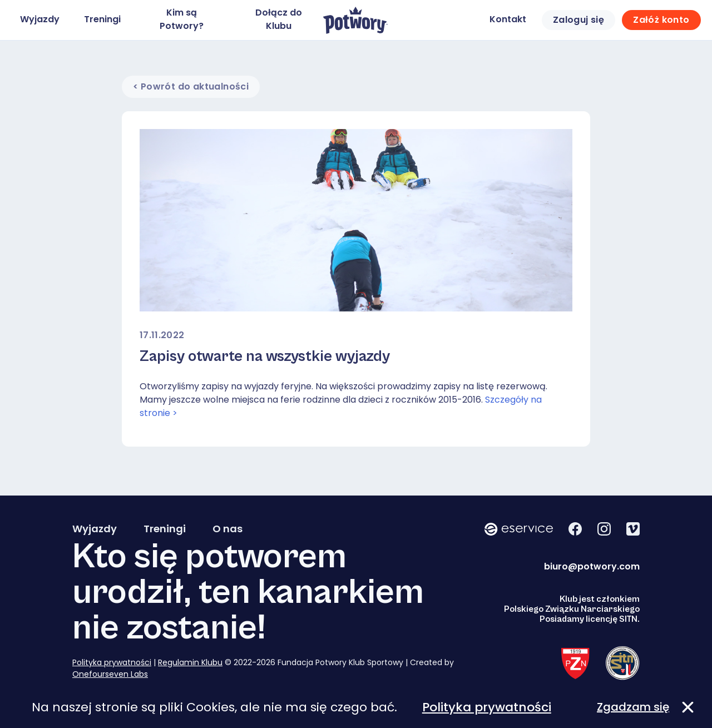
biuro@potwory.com (592, 566)
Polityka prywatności (112, 662)
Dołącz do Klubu (279, 19)
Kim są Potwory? (182, 19)
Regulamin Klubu (190, 662)
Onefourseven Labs (110, 674)
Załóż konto (661, 20)
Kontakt (508, 19)
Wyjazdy (40, 19)
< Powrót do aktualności (191, 86)
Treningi (102, 19)
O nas (228, 529)
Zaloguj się (578, 20)
